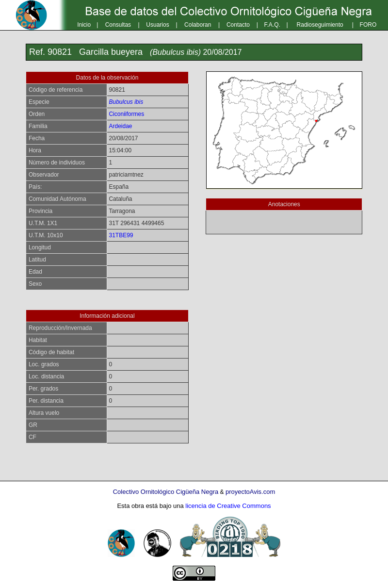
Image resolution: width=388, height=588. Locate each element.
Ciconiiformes (126, 114)
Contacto (238, 25)
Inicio (84, 25)
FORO (368, 25)
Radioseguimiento (320, 25)
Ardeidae (120, 126)
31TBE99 (121, 235)
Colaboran (198, 25)
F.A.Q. (272, 25)
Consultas (118, 25)
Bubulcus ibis (126, 102)
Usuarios (157, 25)
